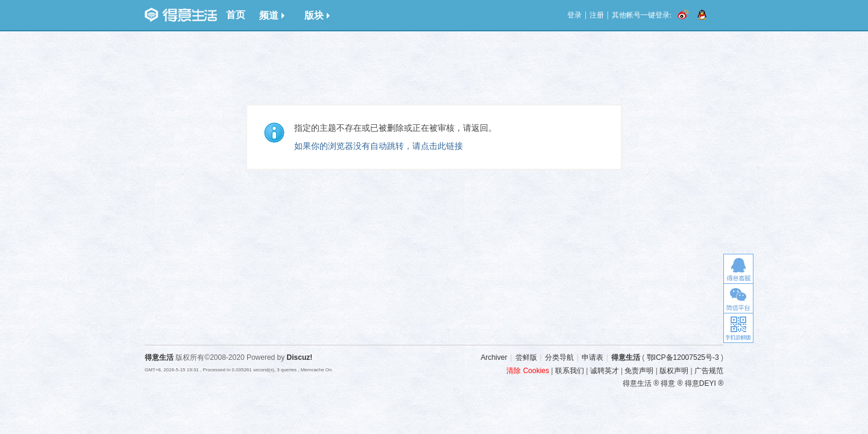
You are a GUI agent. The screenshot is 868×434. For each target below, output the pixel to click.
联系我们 (570, 371)
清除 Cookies (528, 371)
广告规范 (709, 371)
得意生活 (626, 357)
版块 (317, 15)
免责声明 (639, 371)
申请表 (593, 357)
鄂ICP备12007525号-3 (683, 357)
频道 (272, 15)
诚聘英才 (605, 371)
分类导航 (559, 357)
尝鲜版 (526, 357)
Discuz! (300, 357)
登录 (574, 15)
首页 (236, 15)
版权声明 (674, 371)
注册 (597, 15)
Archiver (494, 357)
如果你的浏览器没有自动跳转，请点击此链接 (379, 146)
